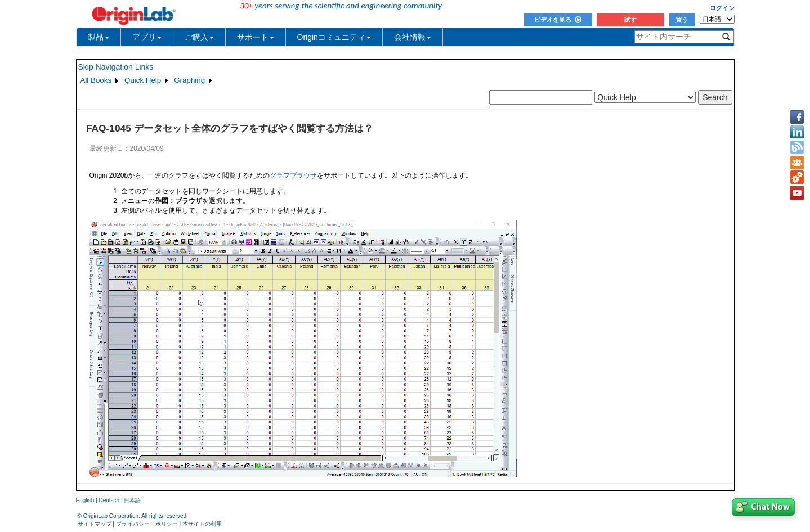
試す (630, 20)
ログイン (722, 8)
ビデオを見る (558, 20)
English (85, 500)
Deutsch (109, 500)
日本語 (132, 500)
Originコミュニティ (334, 37)
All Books (96, 80)
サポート (256, 37)
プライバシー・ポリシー (147, 524)
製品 (99, 37)
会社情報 (413, 37)
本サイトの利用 (202, 524)
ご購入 (199, 37)
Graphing (189, 80)
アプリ (147, 37)
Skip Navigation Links (116, 67)
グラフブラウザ (293, 175)
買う (682, 20)
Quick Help (143, 80)
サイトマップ (95, 524)
